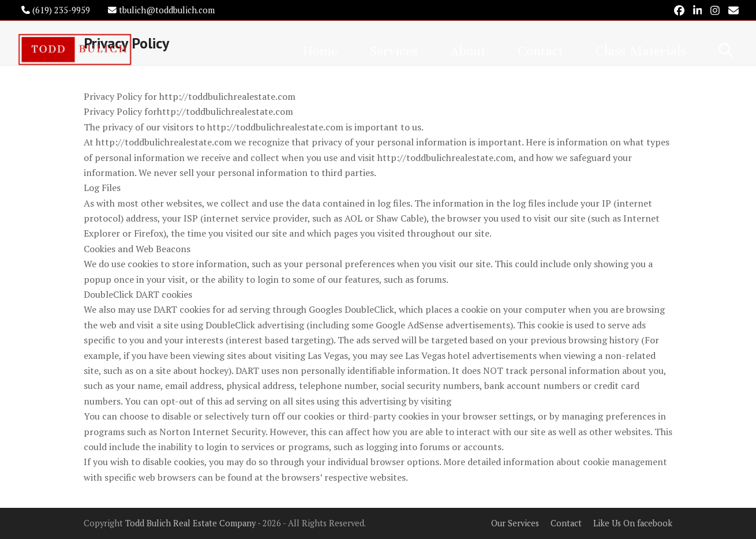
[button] (726, 50)
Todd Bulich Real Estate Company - (194, 523)
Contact (566, 523)
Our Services (515, 523)
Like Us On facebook (633, 523)
